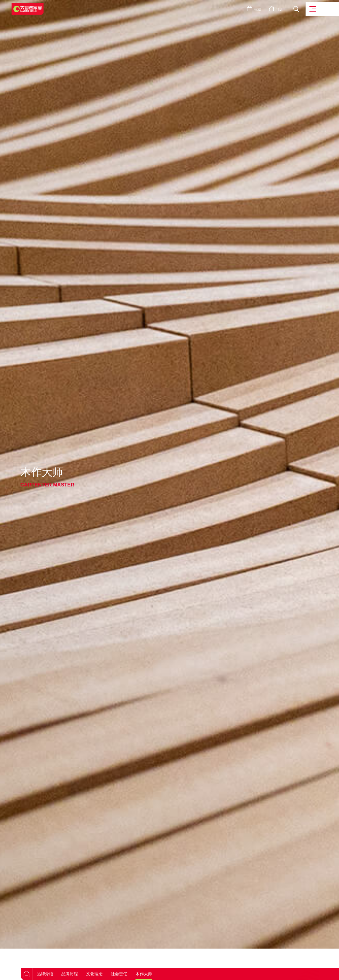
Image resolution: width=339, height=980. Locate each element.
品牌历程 (82, 974)
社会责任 (132, 974)
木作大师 (157, 974)
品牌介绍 (58, 974)
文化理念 (107, 974)
